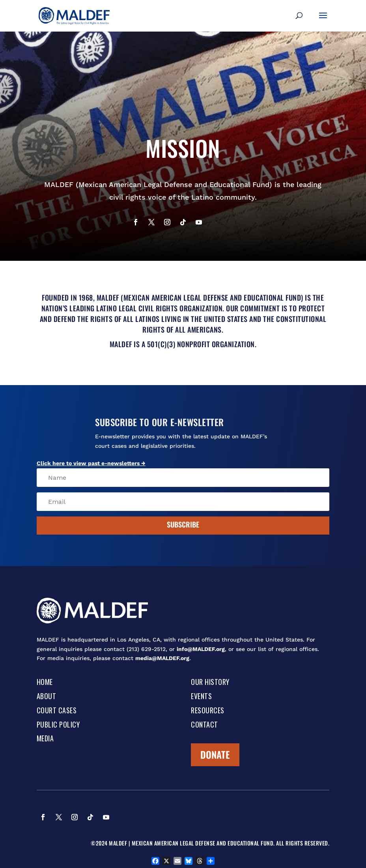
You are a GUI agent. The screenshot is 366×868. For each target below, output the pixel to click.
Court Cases (57, 711)
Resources (208, 711)
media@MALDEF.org (162, 658)
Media (45, 739)
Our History (210, 683)
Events (201, 697)
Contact (204, 725)
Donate (215, 754)
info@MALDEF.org (201, 649)
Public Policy (58, 725)
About (47, 697)
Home (45, 683)
